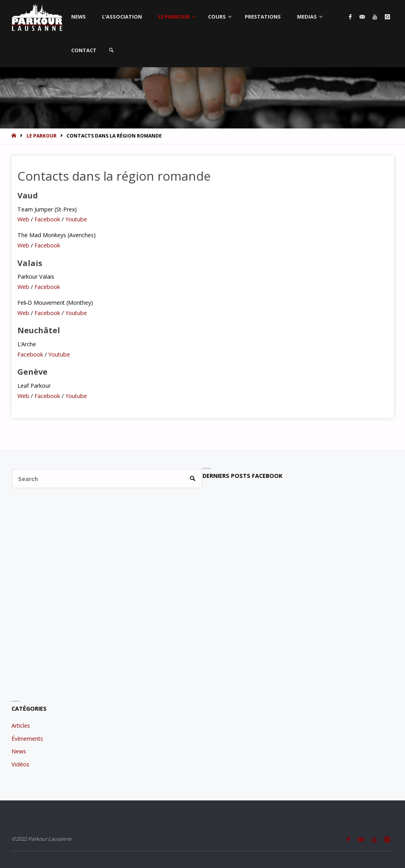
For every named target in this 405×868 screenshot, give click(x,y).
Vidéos (20, 764)
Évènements (27, 739)
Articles (21, 726)
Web (24, 219)
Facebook (46, 219)
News (19, 751)
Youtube (75, 219)
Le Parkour (42, 136)
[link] (112, 50)
